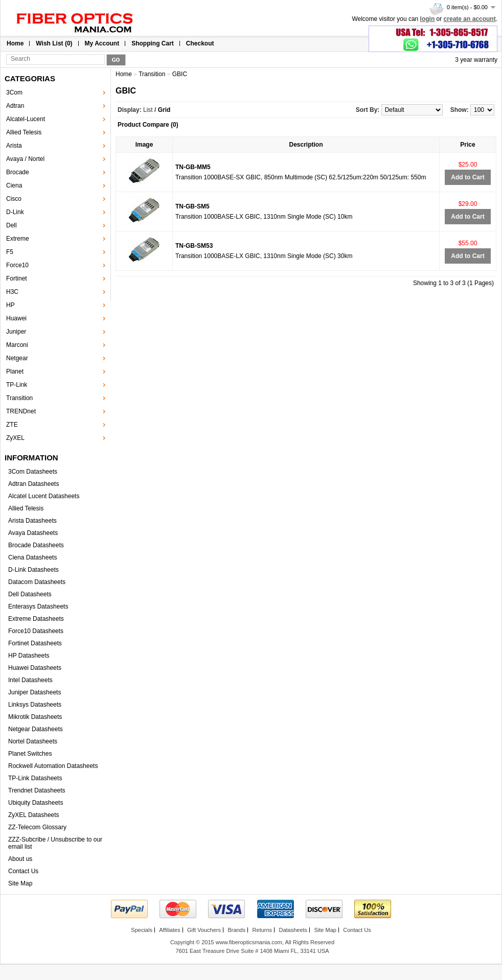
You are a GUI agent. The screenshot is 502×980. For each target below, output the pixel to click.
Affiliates (169, 930)
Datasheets (293, 930)
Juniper (16, 332)
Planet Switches (30, 754)
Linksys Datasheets (35, 705)
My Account (102, 43)
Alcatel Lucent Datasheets (44, 496)
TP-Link (17, 385)
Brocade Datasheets (36, 545)
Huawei (16, 318)
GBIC (180, 74)
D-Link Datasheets (33, 570)
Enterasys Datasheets (38, 606)
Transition (19, 398)
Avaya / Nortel (25, 159)
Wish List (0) (54, 43)
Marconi (17, 345)
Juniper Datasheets (35, 692)
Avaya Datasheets (33, 533)
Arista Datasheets (32, 521)
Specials (142, 930)
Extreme (18, 239)
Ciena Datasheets (32, 557)
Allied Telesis (24, 132)
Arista (14, 146)
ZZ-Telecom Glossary (37, 827)
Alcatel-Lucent (26, 119)
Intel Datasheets (30, 680)
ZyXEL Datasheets (34, 815)
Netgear (17, 358)
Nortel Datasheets (33, 741)
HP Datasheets (29, 656)
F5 (10, 252)
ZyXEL (15, 438)
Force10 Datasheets (36, 631)
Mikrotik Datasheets (35, 717)
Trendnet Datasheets (37, 790)
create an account (470, 19)
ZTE (12, 425)
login (428, 19)
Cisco (14, 199)
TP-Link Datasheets (35, 778)
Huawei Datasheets (35, 668)
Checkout (200, 43)
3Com (14, 92)
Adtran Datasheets (33, 484)
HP (10, 305)
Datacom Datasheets (37, 582)
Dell (12, 225)
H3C (12, 292)
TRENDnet (21, 411)
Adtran (15, 106)
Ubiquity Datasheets (36, 803)
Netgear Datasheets (36, 729)
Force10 (17, 265)
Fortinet (17, 278)
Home (15, 43)
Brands (236, 930)
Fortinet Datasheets (35, 643)
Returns (263, 930)
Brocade (18, 172)
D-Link (15, 212)
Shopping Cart (153, 43)
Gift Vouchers (204, 930)
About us (20, 859)
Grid (164, 110)
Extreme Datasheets (36, 619)
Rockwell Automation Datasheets (53, 766)
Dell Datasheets (30, 594)
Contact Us (23, 871)
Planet (15, 371)
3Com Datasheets (33, 472)
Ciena (14, 185)
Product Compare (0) (148, 125)
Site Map (20, 883)
